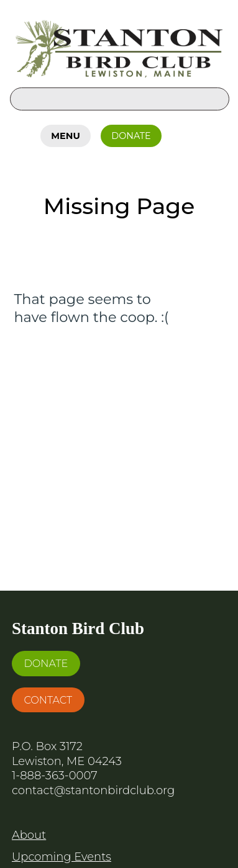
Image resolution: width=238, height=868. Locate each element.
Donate (131, 136)
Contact (48, 700)
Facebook (185, 133)
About (29, 835)
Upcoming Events (62, 857)
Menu (65, 136)
